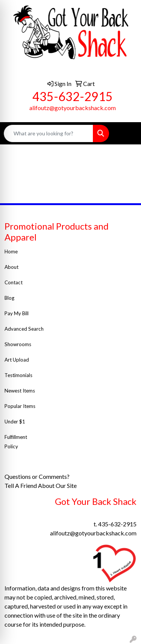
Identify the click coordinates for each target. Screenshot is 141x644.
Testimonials (19, 375)
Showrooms (18, 344)
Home (11, 251)
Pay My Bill (17, 313)
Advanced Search (24, 329)
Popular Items (20, 406)
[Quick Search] (49, 133)
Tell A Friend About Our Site (41, 485)
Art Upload (17, 360)
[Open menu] (126, 133)
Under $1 (15, 422)
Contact (14, 282)
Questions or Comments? (37, 476)
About (11, 267)
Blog (9, 298)
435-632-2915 (73, 96)
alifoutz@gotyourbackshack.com (73, 108)
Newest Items (20, 391)
